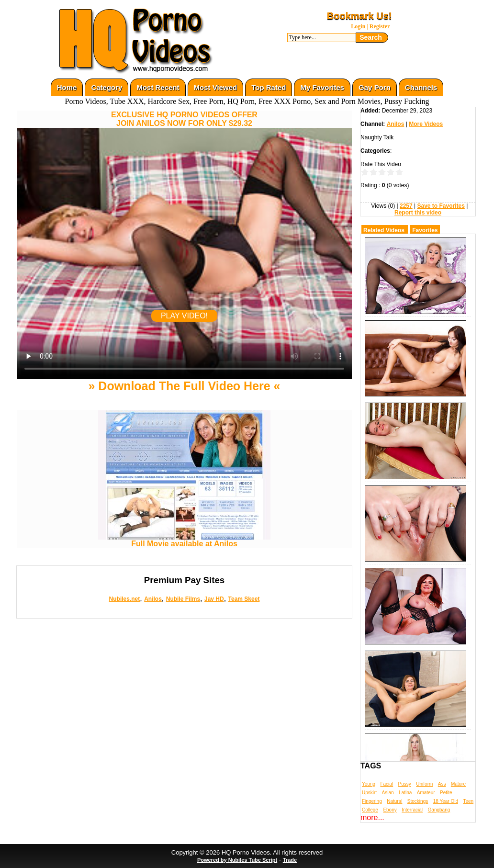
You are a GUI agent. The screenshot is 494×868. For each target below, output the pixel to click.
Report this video (418, 213)
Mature (458, 784)
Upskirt (369, 793)
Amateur (426, 793)
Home (67, 87)
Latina (405, 793)
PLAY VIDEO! (184, 316)
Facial (387, 784)
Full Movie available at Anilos (184, 540)
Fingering (372, 801)
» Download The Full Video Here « (184, 386)
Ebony (390, 810)
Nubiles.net (125, 599)
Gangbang (439, 810)
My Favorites (322, 87)
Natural (394, 801)
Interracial (412, 810)
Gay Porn (375, 87)
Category (107, 87)
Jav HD (214, 599)
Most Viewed (216, 87)
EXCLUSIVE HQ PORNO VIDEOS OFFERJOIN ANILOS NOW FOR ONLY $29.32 (184, 119)
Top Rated (269, 87)
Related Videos (384, 230)
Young (369, 784)
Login (358, 26)
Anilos (153, 599)
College (370, 810)
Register (380, 26)
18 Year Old (446, 801)
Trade (290, 860)
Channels (421, 87)
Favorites (425, 230)
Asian (388, 793)
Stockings (418, 801)
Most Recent (158, 87)
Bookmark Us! (359, 16)
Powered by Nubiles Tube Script (237, 860)
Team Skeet (244, 599)
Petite (446, 793)
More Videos (426, 124)
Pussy (405, 784)
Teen (468, 801)
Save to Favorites (441, 206)
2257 (406, 206)
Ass (442, 784)
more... (372, 817)
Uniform (424, 784)
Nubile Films (183, 599)
